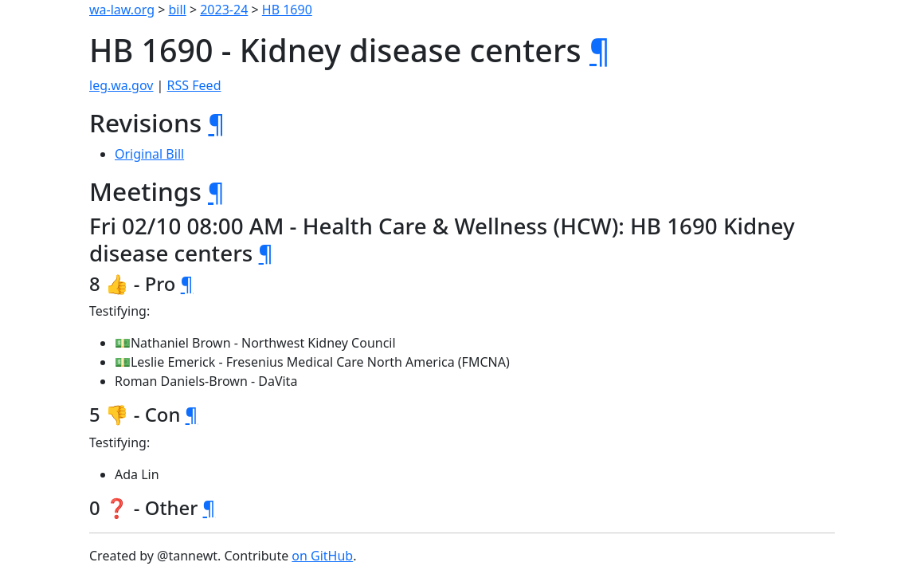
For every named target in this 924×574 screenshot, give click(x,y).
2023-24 (224, 10)
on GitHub (322, 556)
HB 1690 (287, 10)
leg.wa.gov (121, 85)
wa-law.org (122, 10)
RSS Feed (194, 85)
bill (178, 10)
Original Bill (149, 154)
